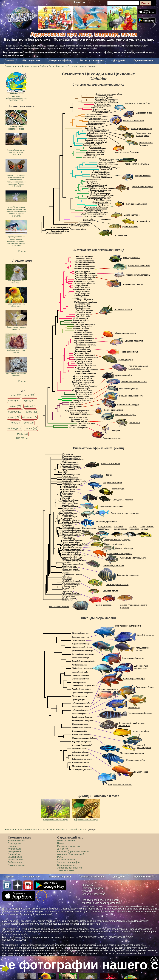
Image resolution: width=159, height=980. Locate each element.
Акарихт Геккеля (143, 176)
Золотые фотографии (69, 862)
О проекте (88, 885)
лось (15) (16, 423)
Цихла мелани (121, 235)
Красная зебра (141, 772)
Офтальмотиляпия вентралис (125, 513)
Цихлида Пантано (132, 258)
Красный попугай (130, 352)
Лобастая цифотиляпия (106, 522)
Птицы (61, 843)
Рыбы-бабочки (16, 860)
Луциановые (14, 849)
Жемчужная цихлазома (139, 265)
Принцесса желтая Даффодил (117, 540)
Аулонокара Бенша (145, 687)
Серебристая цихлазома (138, 275)
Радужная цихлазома (133, 284)
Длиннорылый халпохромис (141, 667)
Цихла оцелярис (132, 215)
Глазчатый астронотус (134, 121)
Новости (87, 891)
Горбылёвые (14, 854)
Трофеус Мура (118, 489)
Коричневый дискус (114, 410)
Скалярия (115, 430)
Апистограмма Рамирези (127, 152)
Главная (9, 60)
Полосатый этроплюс (59, 607)
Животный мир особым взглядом (101, 903)
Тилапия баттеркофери (128, 575)
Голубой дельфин (146, 635)
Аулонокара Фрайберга (134, 678)
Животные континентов (69, 868)
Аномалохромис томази (117, 585)
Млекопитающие (66, 841)
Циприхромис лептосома (112, 506)
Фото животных (31, 60)
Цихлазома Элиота (123, 309)
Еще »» (22, 251)
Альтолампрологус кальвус (133, 558)
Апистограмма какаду (141, 129)
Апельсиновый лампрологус (120, 554)
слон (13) (29, 423)
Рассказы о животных (92, 60)
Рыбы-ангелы (15, 862)
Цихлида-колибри (140, 731)
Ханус (109, 475)
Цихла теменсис (130, 227)
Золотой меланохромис (144, 746)
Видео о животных (144, 60)
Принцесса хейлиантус (114, 544)
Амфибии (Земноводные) (71, 854)
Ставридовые (15, 843)
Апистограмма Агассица (146, 144)
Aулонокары (134, 707)
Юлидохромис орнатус (147, 528)
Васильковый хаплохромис (128, 626)
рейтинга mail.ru (95, 921)
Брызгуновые (15, 857)
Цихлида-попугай (111, 591)
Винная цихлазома (112, 438)
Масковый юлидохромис (120, 528)
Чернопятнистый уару (126, 415)
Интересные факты (60, 60)
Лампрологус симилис (113, 566)
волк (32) (29, 395)
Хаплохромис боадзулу (133, 658)
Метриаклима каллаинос (120, 784)
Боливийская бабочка (137, 204)
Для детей (119, 60)
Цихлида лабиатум (134, 341)
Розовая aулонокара (109, 689)
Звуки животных (65, 870)
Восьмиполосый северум (131, 396)
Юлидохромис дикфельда (105, 528)
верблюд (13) (14, 428)
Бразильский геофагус (143, 187)
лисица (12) (31, 428)
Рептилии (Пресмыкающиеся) (73, 851)
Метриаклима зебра (112, 482)
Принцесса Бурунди (124, 548)
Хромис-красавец (103, 605)
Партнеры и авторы (93, 888)
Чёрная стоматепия (111, 464)
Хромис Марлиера (134, 528)
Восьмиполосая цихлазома (134, 382)
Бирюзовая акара (144, 113)
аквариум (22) (15, 412)
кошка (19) (13, 417)
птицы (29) (14, 401)
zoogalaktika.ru (36, 945)
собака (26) (15, 406)
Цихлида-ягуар (126, 360)
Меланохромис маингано (132, 753)
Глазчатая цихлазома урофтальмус (138, 367)
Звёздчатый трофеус (123, 500)
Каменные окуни (17, 841)
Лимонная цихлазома (126, 333)
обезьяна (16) (30, 417)
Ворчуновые (14, 851)
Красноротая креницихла (137, 164)
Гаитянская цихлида (129, 389)
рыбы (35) (16, 395)
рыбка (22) (31, 412)
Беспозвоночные (66, 860)
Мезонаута (135, 422)
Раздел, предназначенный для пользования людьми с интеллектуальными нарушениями (118, 906)
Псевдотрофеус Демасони (141, 713)
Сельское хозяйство (93, 894)
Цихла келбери (143, 221)
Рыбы (60, 857)
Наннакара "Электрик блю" (138, 103)
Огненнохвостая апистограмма (144, 134)
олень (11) (22, 434)
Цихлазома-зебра (124, 375)
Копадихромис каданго (143, 649)
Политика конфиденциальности (100, 900)
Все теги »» (22, 438)
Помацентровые (16, 865)
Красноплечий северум (128, 404)
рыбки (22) (30, 406)
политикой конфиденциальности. (49, 956)
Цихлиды (13, 846)
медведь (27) (30, 401)
